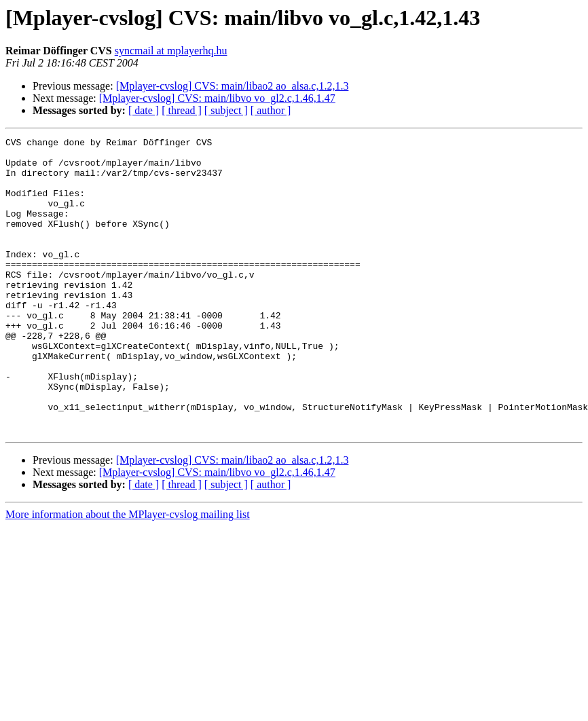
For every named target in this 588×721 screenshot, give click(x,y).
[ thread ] (182, 110)
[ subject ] (226, 110)
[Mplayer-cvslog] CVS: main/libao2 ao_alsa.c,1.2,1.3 (233, 86)
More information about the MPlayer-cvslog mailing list (128, 573)
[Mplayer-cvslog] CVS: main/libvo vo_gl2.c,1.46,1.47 (217, 98)
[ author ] (271, 110)
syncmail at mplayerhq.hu (171, 51)
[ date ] (144, 110)
